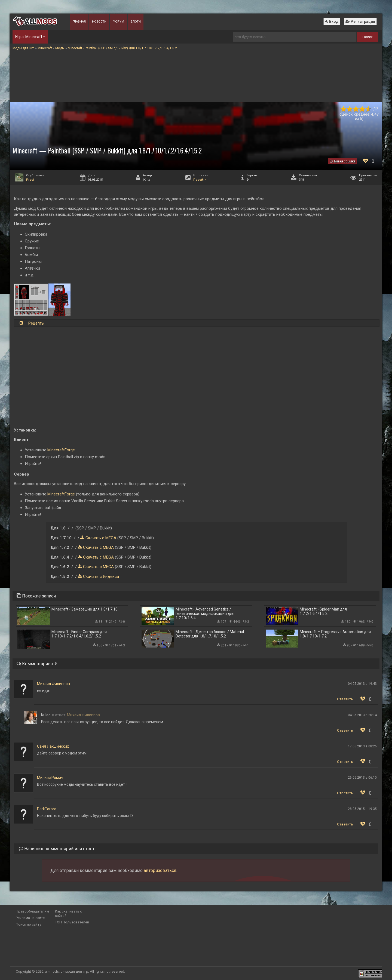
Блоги (136, 22)
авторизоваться (160, 870)
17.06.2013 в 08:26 (362, 746)
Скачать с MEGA (101, 538)
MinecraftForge (61, 450)
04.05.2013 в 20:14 (362, 715)
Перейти (200, 180)
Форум (118, 22)
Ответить (345, 699)
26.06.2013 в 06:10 (362, 778)
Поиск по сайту (28, 924)
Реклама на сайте (30, 918)
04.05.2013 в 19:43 (362, 684)
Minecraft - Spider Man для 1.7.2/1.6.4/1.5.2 (323, 611)
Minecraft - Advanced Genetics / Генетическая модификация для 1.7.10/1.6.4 (205, 614)
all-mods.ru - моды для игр (67, 971)
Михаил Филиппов (53, 684)
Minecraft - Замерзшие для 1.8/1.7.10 (85, 609)
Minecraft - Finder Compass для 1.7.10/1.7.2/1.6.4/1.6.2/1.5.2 (79, 634)
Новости (99, 22)
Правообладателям (32, 911)
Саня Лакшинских (53, 746)
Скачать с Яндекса (101, 577)
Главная (79, 22)
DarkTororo (47, 809)
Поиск (368, 37)
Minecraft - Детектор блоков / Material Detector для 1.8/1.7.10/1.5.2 (210, 634)
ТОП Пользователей (72, 922)
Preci (30, 180)
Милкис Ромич (50, 778)
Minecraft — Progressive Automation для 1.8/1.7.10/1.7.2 (335, 634)
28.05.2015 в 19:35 (362, 809)
